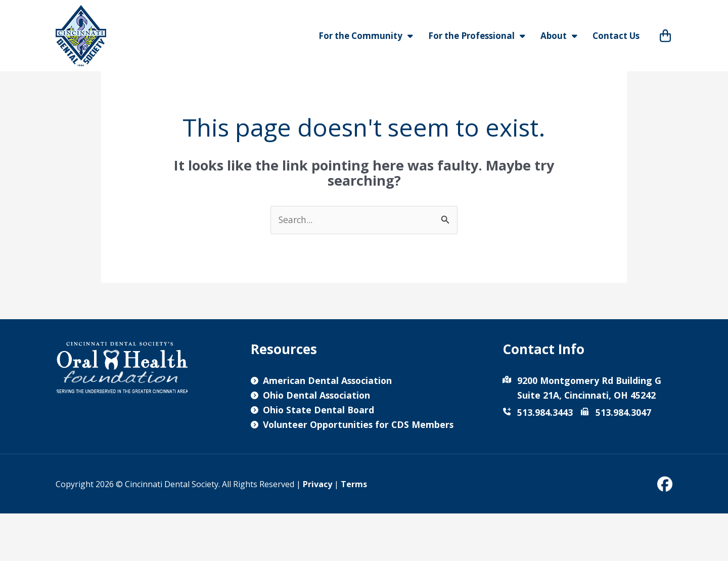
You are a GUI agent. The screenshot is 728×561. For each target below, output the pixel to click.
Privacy (317, 532)
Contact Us (616, 36)
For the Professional (477, 36)
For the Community (366, 36)
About (559, 36)
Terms (354, 532)
